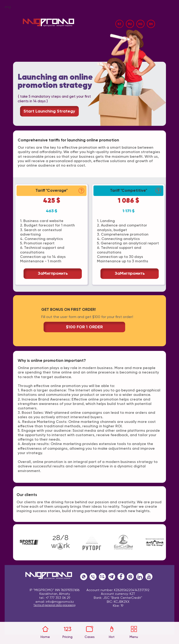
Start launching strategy (49, 111)
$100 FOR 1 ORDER (84, 327)
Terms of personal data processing (55, 605)
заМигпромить (53, 274)
